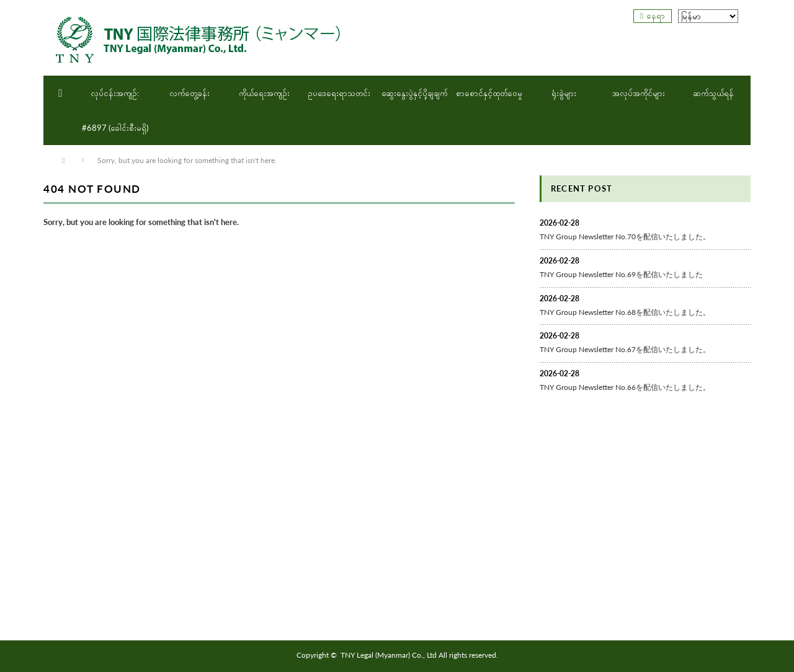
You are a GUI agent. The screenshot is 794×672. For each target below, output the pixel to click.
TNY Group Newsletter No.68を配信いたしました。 (625, 312)
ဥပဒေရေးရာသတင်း (339, 93)
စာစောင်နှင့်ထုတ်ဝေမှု (489, 93)
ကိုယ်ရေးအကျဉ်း (264, 93)
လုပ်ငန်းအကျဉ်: (115, 93)
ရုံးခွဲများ (564, 93)
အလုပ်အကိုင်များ (639, 93)
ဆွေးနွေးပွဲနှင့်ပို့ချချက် (414, 93)
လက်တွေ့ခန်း (190, 93)
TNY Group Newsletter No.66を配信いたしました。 (625, 387)
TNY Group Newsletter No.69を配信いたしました (621, 274)
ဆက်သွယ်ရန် (713, 93)
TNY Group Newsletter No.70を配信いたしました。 (625, 237)
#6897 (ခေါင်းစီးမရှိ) (115, 128)
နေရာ (656, 15)
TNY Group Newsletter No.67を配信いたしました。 (625, 349)
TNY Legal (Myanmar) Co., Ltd (389, 655)
